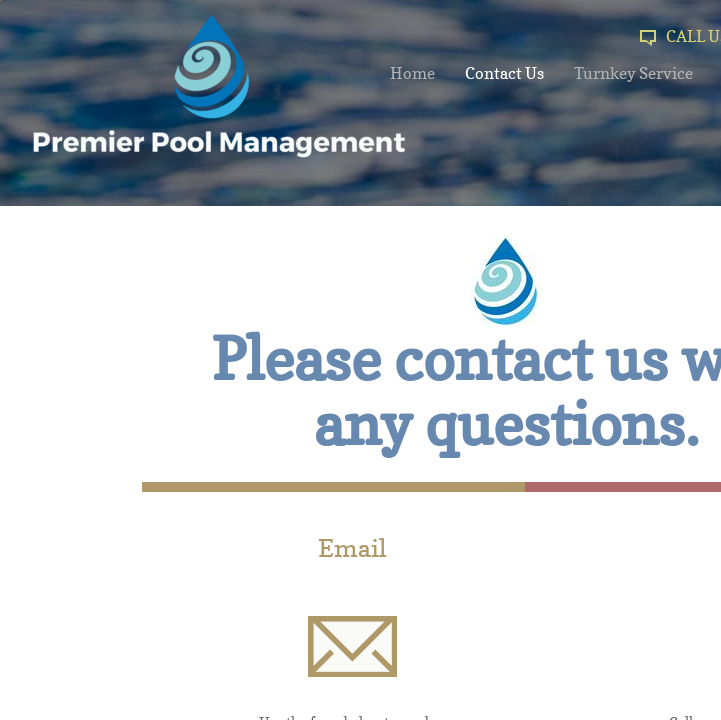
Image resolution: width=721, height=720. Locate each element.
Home (412, 73)
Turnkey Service (633, 73)
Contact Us (504, 73)
